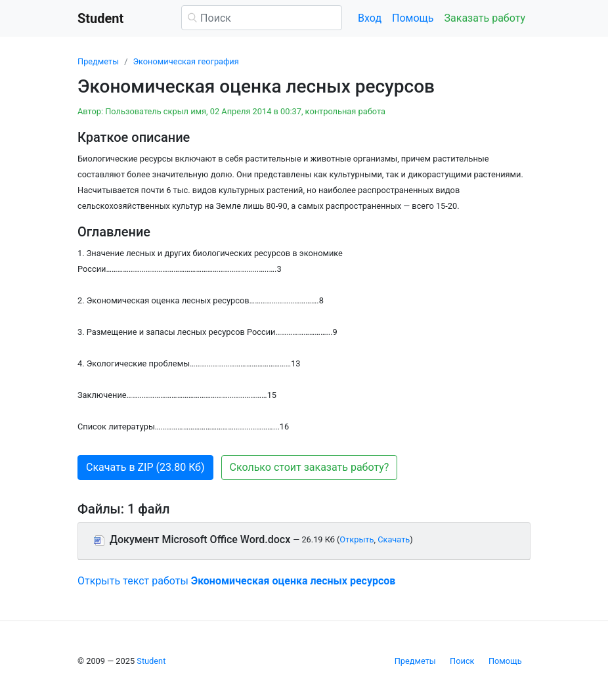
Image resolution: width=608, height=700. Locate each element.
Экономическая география (185, 61)
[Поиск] (262, 18)
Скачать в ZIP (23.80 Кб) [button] (145, 467)
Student (151, 661)
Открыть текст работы (236, 581)
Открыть (357, 539)
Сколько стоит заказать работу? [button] (310, 467)
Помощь (413, 18)
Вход (370, 18)
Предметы (98, 61)
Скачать (394, 539)
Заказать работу (485, 18)
